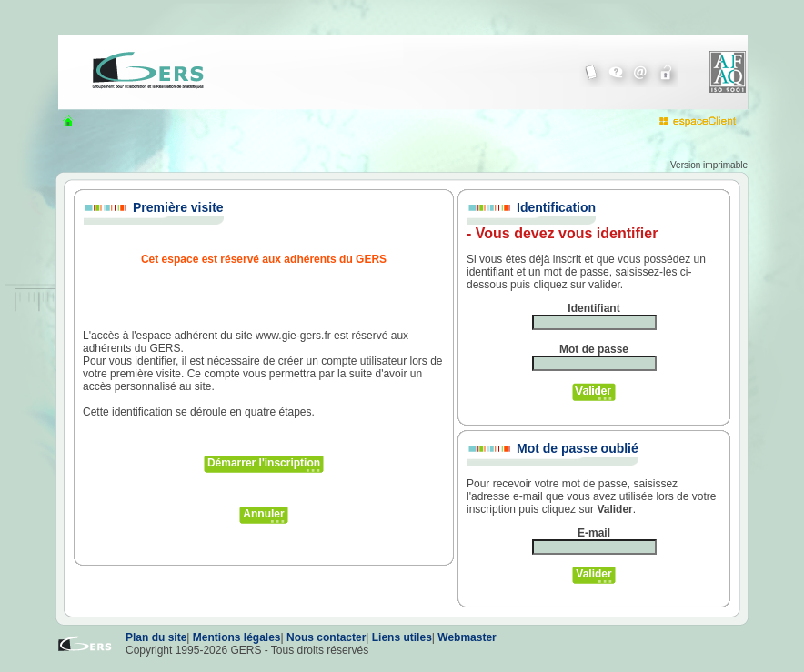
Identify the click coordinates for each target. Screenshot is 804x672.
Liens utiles (402, 637)
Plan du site (156, 637)
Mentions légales (237, 637)
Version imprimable (709, 165)
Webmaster (467, 637)
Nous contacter (326, 637)
